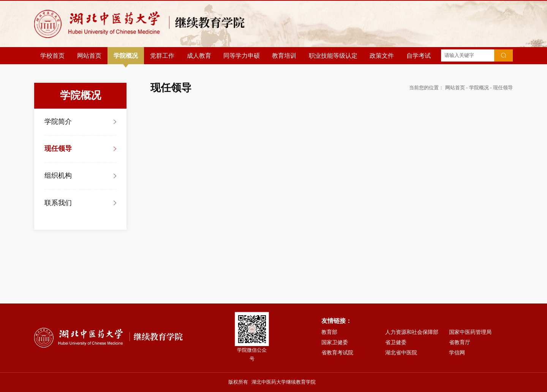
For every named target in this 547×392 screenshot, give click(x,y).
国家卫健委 (335, 342)
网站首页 (455, 88)
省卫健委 (396, 342)
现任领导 (58, 149)
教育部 (329, 332)
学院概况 (479, 88)
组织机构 (58, 175)
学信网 (457, 352)
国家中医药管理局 (470, 332)
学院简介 (58, 122)
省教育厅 (460, 342)
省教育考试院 (337, 352)
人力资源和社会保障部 (412, 332)
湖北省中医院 (401, 352)
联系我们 (58, 203)
